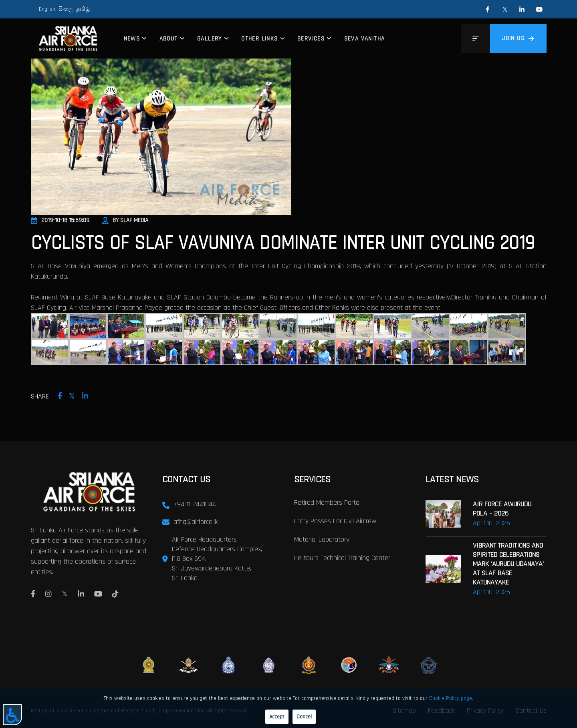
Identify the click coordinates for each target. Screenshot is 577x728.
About (169, 39)
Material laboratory (322, 539)
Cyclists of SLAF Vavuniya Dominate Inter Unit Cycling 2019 (283, 243)
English (47, 9)
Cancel (304, 717)
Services (311, 39)
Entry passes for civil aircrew (335, 521)
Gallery (210, 39)
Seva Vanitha (365, 39)
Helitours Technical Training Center (342, 558)
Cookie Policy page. (451, 698)
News (132, 39)
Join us (518, 38)
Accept (277, 717)
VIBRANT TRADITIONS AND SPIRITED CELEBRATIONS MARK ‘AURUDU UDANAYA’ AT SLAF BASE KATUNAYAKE (508, 564)
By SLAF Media (125, 220)
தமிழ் (83, 9)
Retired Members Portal (327, 503)
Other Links (259, 39)
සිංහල (66, 9)
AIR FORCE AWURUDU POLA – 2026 (502, 509)
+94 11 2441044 (195, 504)
